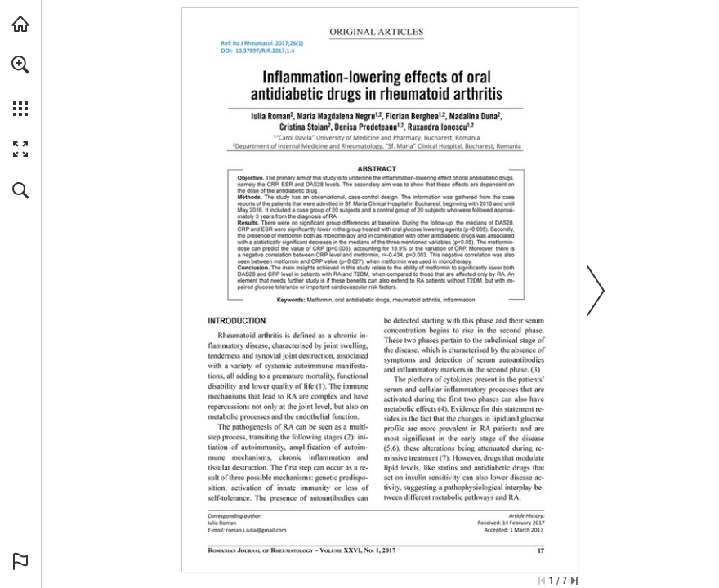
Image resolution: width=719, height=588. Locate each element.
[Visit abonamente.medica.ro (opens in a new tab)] (20, 24)
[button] (20, 65)
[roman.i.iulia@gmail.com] (256, 530)
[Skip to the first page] (542, 581)
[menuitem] (20, 86)
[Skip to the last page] (574, 581)
